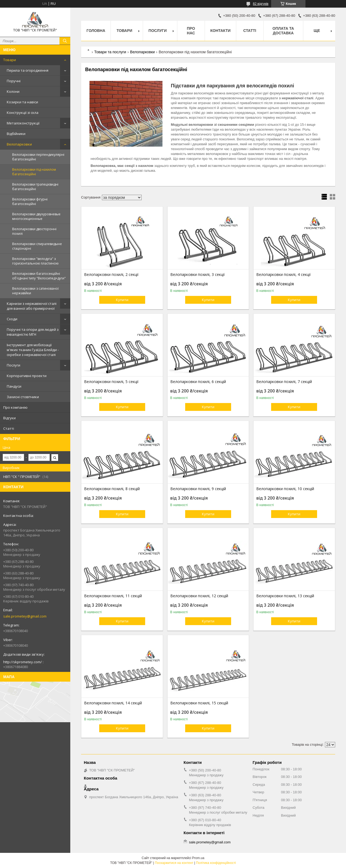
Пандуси (14, 386)
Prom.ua (198, 858)
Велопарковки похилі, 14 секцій (113, 703)
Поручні (14, 81)
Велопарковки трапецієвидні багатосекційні (35, 187)
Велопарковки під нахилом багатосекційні (34, 172)
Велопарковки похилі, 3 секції (198, 275)
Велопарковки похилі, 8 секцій (112, 489)
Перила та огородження (28, 70)
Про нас (191, 31)
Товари (10, 60)
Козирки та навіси (22, 102)
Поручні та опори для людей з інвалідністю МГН (33, 332)
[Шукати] (65, 41)
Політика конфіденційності (216, 863)
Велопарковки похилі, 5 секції (111, 382)
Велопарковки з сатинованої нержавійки (35, 291)
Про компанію (15, 407)
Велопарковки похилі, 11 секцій (113, 596)
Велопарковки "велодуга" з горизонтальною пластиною (35, 261)
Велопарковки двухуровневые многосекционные (36, 216)
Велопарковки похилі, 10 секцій (285, 489)
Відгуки (9, 418)
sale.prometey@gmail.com (25, 616)
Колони (13, 91)
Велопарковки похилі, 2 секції (111, 275)
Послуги (14, 365)
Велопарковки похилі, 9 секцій (198, 489)
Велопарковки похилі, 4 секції (284, 275)
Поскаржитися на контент (174, 863)
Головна (96, 31)
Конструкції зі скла (23, 113)
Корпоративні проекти (27, 376)
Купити (122, 300)
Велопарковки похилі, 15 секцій (199, 703)
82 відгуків (261, 4)
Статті (9, 428)
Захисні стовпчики (23, 397)
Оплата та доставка (283, 31)
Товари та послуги (110, 52)
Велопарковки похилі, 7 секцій (284, 382)
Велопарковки (19, 144)
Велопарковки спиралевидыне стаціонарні (37, 246)
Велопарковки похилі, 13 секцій (285, 596)
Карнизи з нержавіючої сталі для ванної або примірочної (32, 306)
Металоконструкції (23, 123)
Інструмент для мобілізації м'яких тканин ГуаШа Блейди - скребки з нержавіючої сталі (33, 350)
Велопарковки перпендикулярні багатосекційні (38, 157)
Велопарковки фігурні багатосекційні (30, 202)
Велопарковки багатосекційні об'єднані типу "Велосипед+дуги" (39, 276)
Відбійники (16, 134)
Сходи (12, 319)
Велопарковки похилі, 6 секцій (198, 382)
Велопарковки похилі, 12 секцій (199, 596)
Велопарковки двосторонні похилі (34, 231)
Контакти (220, 31)
